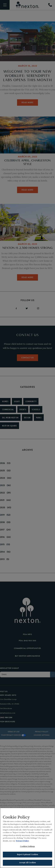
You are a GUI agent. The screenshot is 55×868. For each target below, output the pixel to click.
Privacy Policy (22, 841)
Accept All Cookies (27, 863)
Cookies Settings (27, 846)
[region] (27, 838)
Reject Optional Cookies (28, 855)
